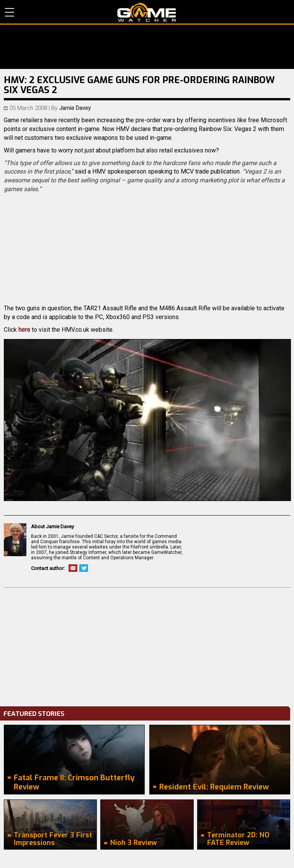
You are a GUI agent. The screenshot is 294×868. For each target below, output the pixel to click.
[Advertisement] (147, 645)
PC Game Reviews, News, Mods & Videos (147, 12)
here (24, 330)
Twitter (84, 568)
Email (73, 568)
